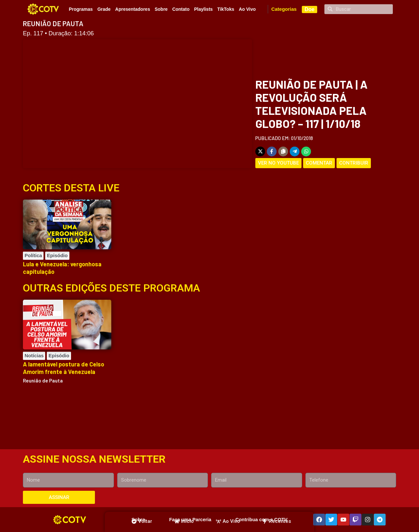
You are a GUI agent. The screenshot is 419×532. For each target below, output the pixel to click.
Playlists (203, 9)
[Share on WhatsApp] (306, 151)
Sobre (161, 9)
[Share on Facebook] (272, 151)
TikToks (226, 9)
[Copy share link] (283, 151)
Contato (181, 9)
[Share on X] (260, 151)
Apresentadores (133, 9)
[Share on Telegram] (295, 151)
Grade (104, 9)
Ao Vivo (247, 9)
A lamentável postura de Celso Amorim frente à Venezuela (64, 368)
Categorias (284, 9)
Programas (81, 9)
